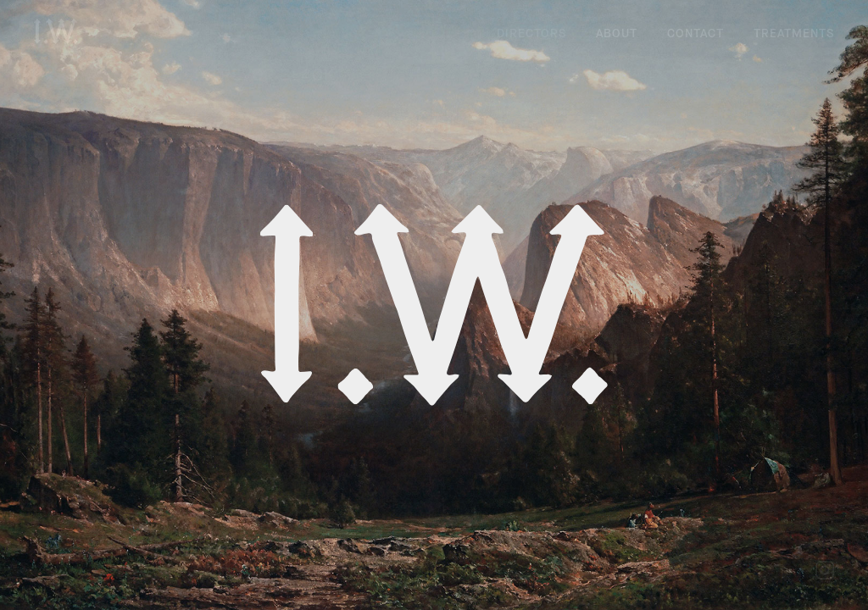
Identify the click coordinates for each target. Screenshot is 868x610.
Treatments (794, 33)
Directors (531, 33)
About (617, 33)
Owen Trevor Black (245, 75)
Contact (696, 33)
